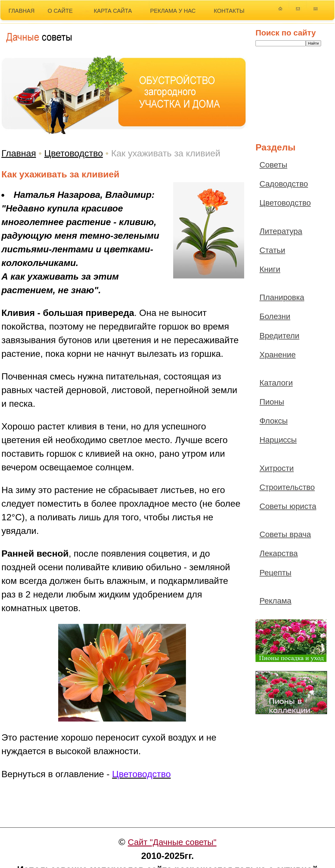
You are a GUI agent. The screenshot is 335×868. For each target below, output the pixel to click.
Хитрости (277, 468)
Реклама (275, 601)
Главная (19, 153)
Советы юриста (288, 506)
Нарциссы (278, 440)
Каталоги (276, 383)
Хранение (278, 355)
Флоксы (274, 421)
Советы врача (285, 534)
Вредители (279, 336)
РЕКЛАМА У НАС (173, 11)
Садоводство (284, 184)
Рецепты (275, 573)
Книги (270, 269)
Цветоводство (74, 153)
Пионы (272, 402)
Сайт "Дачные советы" (172, 842)
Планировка (282, 297)
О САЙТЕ (60, 11)
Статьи (272, 250)
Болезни (275, 316)
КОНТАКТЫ (229, 11)
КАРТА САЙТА (113, 11)
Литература (281, 231)
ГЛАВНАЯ (22, 11)
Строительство (287, 487)
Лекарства (279, 553)
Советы (273, 165)
